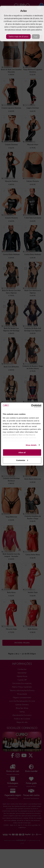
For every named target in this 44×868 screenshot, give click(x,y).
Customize (22, 460)
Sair (36, 37)
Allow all (22, 452)
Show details (31, 445)
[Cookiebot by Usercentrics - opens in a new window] (31, 406)
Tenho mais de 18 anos (18, 37)
